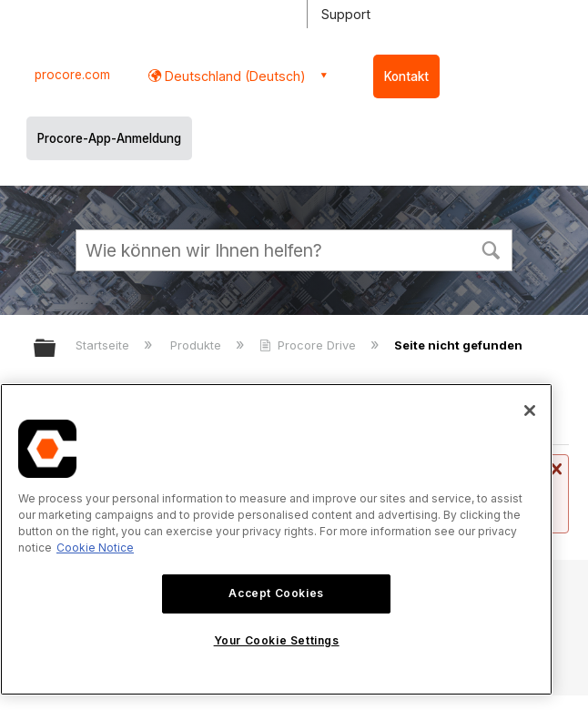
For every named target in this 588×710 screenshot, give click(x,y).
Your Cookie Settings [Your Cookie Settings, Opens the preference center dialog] (277, 640)
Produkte (198, 345)
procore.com (72, 75)
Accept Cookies (276, 593)
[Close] (530, 411)
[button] (491, 248)
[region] (276, 539)
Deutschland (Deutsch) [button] (233, 76)
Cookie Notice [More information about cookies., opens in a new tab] (95, 548)
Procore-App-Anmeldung (109, 138)
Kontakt (406, 76)
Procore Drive (309, 345)
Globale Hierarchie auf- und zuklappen (56, 349)
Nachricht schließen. (554, 469)
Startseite (104, 345)
